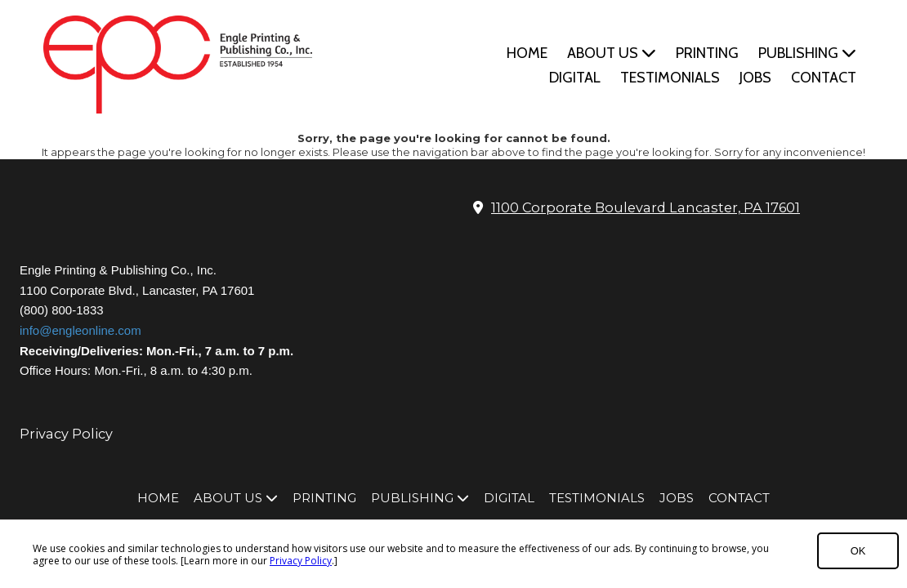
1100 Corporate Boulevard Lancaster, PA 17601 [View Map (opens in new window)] (646, 207)
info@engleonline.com (80, 330)
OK (858, 551)
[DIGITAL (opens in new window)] (575, 78)
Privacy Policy (301, 561)
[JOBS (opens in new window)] (755, 78)
